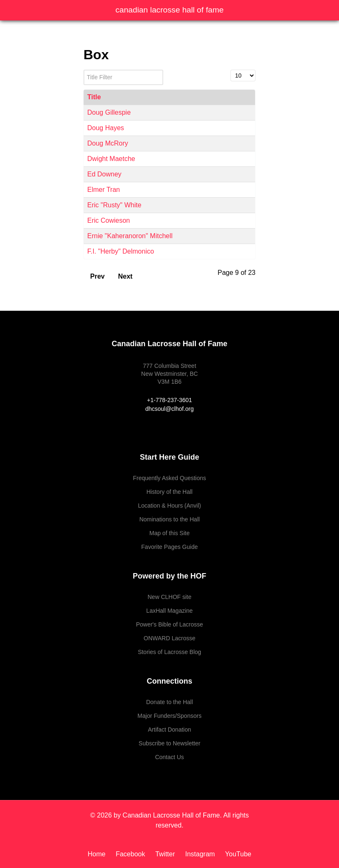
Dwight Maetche (111, 159)
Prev (97, 276)
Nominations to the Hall (170, 519)
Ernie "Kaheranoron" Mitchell (130, 236)
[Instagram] (201, 854)
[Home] (100, 854)
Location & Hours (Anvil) (170, 506)
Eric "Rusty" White (114, 205)
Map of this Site (170, 533)
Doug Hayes (106, 128)
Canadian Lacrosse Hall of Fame (169, 10)
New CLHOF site (169, 597)
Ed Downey (104, 174)
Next (125, 276)
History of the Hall (169, 492)
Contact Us (169, 757)
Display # (231, 70)
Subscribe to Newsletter (169, 743)
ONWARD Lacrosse (169, 638)
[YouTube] (236, 854)
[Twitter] (166, 854)
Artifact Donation (169, 730)
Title (94, 97)
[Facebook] (131, 854)
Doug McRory (108, 143)
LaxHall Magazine (169, 611)
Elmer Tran (104, 190)
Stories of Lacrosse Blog (169, 652)
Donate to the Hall (169, 702)
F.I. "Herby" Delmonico (121, 251)
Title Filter (84, 70)
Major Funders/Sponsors (169, 716)
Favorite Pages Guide (169, 547)
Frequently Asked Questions (169, 478)
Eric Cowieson (109, 220)
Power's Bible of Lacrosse (170, 624)
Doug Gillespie (109, 112)
